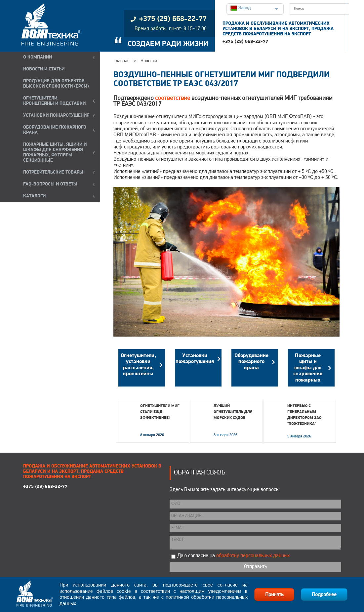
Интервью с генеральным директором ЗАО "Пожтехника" (304, 415)
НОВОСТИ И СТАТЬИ (44, 69)
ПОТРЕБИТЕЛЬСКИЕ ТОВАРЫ (53, 172)
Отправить (255, 567)
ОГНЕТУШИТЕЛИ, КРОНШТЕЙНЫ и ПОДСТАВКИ (54, 101)
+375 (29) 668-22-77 (245, 42)
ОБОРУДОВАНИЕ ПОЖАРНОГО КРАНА (55, 130)
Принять (274, 595)
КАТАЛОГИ (34, 196)
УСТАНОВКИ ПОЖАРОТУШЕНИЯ (56, 116)
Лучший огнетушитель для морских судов (233, 412)
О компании (38, 57)
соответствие (173, 98)
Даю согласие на (233, 556)
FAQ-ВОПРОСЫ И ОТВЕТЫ (50, 184)
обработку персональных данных (253, 556)
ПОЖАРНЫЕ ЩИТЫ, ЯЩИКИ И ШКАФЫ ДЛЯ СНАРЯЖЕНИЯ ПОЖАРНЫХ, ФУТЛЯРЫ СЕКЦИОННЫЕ (55, 153)
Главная (121, 61)
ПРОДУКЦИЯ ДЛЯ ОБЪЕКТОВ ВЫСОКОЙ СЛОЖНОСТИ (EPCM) (56, 84)
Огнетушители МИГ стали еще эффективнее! (160, 412)
